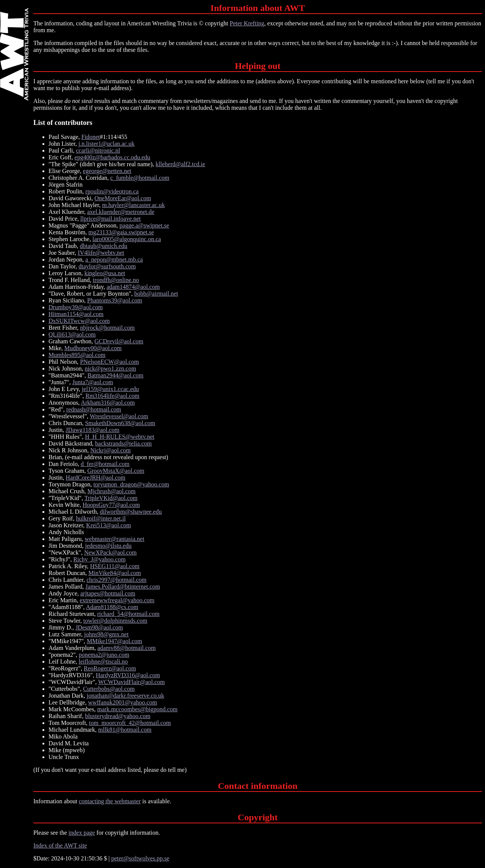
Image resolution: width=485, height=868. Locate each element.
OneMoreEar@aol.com (123, 198)
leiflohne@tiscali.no (103, 662)
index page (82, 833)
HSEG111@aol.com (115, 566)
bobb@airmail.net (156, 294)
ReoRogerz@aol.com (110, 668)
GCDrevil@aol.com (119, 341)
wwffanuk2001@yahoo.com (122, 702)
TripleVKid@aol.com (111, 498)
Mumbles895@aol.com (77, 355)
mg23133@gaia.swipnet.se (121, 232)
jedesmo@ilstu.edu (108, 546)
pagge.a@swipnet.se (144, 225)
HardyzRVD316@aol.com (128, 675)
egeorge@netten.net (107, 171)
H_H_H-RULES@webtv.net (120, 437)
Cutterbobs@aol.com (109, 689)
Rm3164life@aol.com (113, 396)
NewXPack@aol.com (110, 552)
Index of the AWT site (60, 845)
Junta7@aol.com (93, 382)
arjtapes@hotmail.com (108, 593)
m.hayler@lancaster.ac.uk (134, 205)
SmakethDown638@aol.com (120, 423)
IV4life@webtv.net (101, 253)
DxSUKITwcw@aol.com (79, 321)
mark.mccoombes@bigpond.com (137, 709)
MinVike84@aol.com (115, 573)
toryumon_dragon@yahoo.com (131, 484)
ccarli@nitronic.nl (98, 150)
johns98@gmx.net (106, 634)
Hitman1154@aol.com (76, 314)
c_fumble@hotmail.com (140, 178)
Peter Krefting (247, 23)
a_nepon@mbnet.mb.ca (114, 259)
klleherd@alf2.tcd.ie (181, 164)
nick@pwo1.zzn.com (111, 369)
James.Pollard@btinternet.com (123, 587)
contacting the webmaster (110, 801)
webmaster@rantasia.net (115, 539)
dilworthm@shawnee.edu (131, 512)
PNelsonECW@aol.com (110, 362)
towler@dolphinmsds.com (115, 621)
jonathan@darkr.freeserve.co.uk (125, 696)
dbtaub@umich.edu (104, 246)
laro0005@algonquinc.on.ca (127, 239)
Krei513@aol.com (108, 525)
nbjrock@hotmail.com (107, 328)
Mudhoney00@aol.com (93, 348)
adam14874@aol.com (133, 287)
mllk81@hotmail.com (125, 730)
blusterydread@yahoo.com (117, 716)
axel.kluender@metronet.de (121, 212)
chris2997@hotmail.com (116, 580)
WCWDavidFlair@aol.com (131, 682)
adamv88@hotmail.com (127, 648)
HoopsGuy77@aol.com (111, 505)
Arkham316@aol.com (108, 403)
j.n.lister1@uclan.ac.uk (106, 144)
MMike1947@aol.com (114, 641)
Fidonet (91, 137)
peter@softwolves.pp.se (140, 858)
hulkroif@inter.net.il (101, 518)
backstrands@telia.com (123, 443)
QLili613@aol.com (72, 334)
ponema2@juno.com (104, 655)
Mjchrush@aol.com (112, 491)
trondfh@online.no (116, 280)
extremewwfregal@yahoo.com (117, 600)
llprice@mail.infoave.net (111, 219)
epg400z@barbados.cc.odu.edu (113, 157)
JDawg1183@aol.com (92, 430)
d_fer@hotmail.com (105, 464)
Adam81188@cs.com (112, 607)
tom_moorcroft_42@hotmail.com (130, 723)
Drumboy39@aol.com (76, 307)
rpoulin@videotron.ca (112, 191)
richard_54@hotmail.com (128, 614)
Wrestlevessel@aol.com (119, 416)
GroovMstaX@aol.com (116, 471)
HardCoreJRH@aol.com (95, 478)
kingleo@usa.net (105, 273)
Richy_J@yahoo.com (100, 559)
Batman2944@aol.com (116, 375)
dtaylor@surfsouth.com (107, 266)
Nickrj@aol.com (110, 450)
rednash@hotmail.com (94, 409)
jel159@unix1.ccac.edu (110, 389)
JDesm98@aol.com (99, 627)
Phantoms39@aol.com (115, 300)
